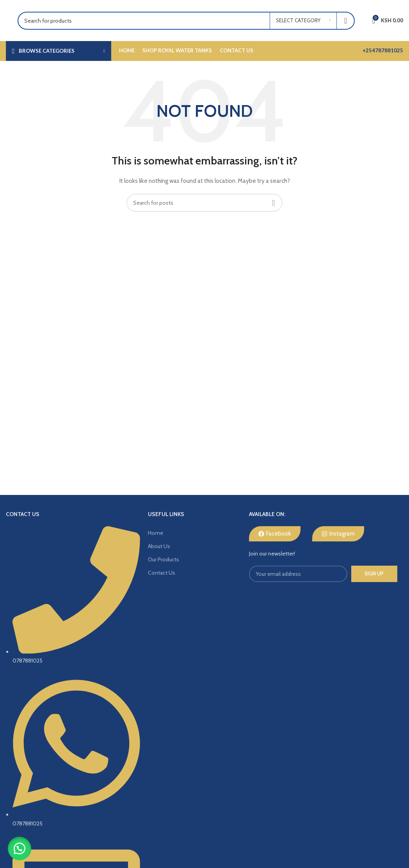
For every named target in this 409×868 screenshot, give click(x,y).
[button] (20, 848)
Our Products (164, 559)
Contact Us (162, 573)
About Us (159, 546)
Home (156, 533)
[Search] (186, 21)
